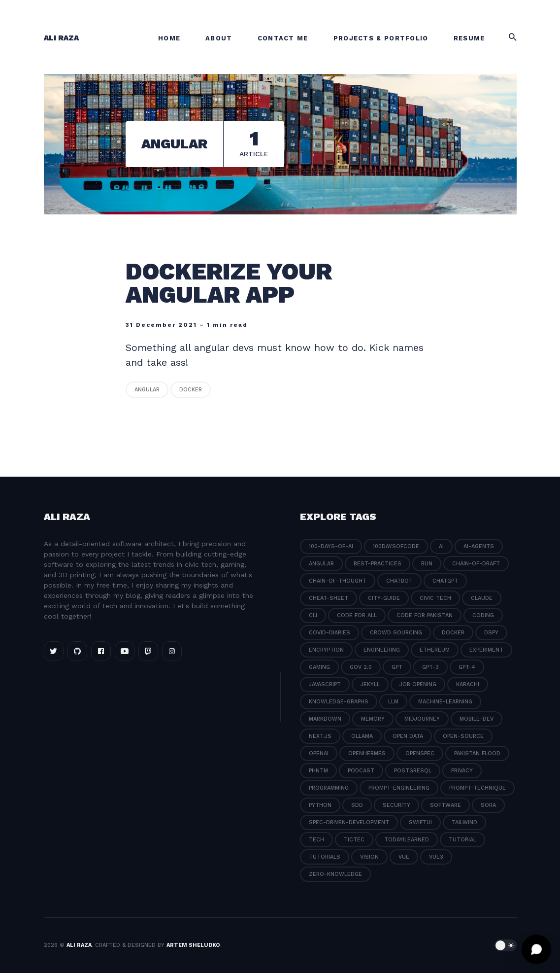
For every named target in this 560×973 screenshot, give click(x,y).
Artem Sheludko (193, 945)
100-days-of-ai (331, 546)
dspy (491, 633)
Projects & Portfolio (381, 38)
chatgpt (445, 581)
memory (373, 719)
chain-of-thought (338, 581)
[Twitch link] (148, 651)
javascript (325, 684)
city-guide (384, 598)
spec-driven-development (349, 822)
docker (191, 390)
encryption (326, 650)
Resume (469, 38)
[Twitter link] (54, 651)
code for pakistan (425, 615)
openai (319, 753)
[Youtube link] (125, 651)
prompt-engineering (399, 788)
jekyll (370, 684)
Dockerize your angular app (229, 283)
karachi (468, 684)
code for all (357, 615)
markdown (325, 719)
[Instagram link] (172, 651)
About (219, 38)
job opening (418, 684)
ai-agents (479, 546)
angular (147, 390)
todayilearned (407, 840)
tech (316, 840)
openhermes (367, 753)
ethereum (435, 650)
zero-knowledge (335, 874)
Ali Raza (61, 38)
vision (369, 857)
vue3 (436, 857)
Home (169, 38)
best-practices (378, 564)
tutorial (462, 840)
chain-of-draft (476, 564)
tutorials (325, 857)
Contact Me (283, 38)
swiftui (420, 822)
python (320, 805)
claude (482, 598)
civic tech (435, 598)
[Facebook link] (101, 651)
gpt (397, 667)
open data (408, 736)
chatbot (399, 581)
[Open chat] (536, 949)
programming (329, 788)
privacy (462, 771)
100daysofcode (396, 546)
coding (483, 615)
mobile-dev (477, 719)
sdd (357, 805)
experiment (486, 650)
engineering (382, 650)
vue (404, 857)
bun (427, 564)
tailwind (464, 822)
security (396, 805)
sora (488, 805)
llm (393, 702)
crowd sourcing (396, 633)
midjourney (422, 719)
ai (441, 546)
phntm (318, 771)
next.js (320, 736)
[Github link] (77, 651)
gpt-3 (430, 667)
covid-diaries (329, 633)
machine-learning (445, 702)
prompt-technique (478, 788)
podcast (361, 771)
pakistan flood (477, 753)
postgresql (413, 771)
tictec (354, 840)
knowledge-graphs (339, 702)
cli (313, 615)
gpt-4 (467, 667)
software (445, 805)
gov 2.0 (361, 667)
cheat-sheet (329, 598)
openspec (420, 753)
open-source (463, 736)
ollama (362, 736)
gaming (319, 667)
